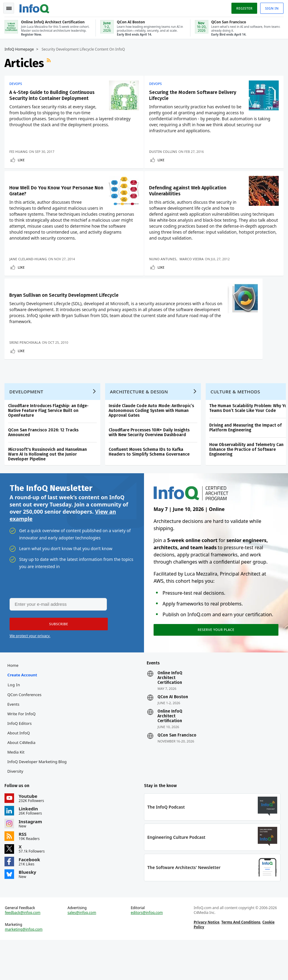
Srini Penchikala (26, 369)
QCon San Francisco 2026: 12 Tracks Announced (45, 464)
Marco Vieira (194, 260)
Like (23, 159)
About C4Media (23, 778)
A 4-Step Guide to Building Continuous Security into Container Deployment (53, 94)
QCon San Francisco (177, 771)
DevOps (17, 83)
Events (15, 740)
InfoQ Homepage (21, 48)
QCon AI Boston (173, 733)
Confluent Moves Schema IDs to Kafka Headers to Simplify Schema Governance (151, 484)
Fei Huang (20, 150)
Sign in (270, 7)
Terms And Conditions (241, 961)
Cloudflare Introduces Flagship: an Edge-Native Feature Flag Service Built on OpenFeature (50, 442)
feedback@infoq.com (24, 951)
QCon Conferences (26, 730)
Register (243, 7)
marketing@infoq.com (25, 968)
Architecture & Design (140, 423)
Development (28, 423)
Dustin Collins (166, 150)
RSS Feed (51, 62)
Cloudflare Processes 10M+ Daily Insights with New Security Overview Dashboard (151, 464)
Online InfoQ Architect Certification (170, 713)
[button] (57, 658)
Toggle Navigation (12, 7)
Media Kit (17, 788)
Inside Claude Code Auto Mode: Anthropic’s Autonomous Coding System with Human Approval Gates (153, 442)
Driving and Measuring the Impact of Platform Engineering (247, 459)
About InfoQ (20, 769)
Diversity (17, 807)
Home (14, 701)
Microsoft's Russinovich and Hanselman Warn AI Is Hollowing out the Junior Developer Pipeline (49, 486)
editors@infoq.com (147, 951)
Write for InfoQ (23, 749)
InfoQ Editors (21, 759)
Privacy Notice (206, 961)
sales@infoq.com (83, 951)
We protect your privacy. (30, 670)
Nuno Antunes (165, 260)
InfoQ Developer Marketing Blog (38, 797)
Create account (24, 710)
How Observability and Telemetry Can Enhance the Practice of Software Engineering (248, 481)
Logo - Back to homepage (36, 7)
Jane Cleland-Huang (29, 260)
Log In (15, 720)
